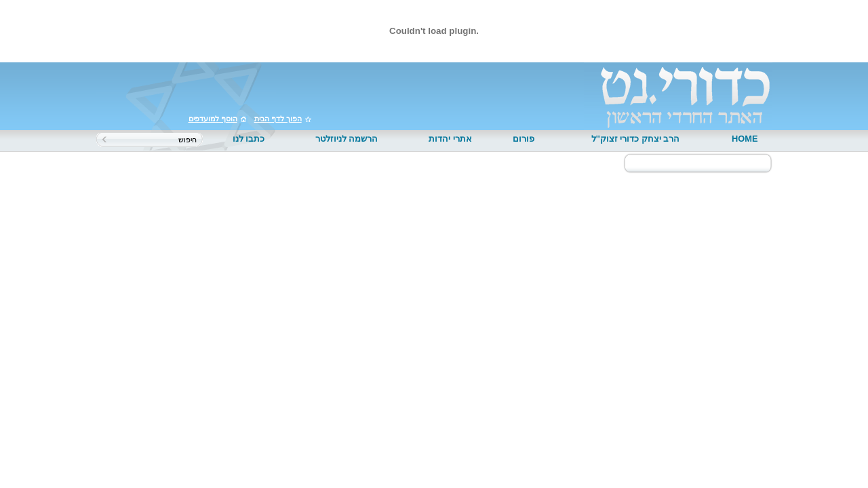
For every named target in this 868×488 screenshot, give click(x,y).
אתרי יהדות (450, 139)
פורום (524, 139)
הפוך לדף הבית (278, 119)
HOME (745, 139)
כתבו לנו (249, 139)
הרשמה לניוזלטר (347, 139)
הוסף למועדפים (213, 119)
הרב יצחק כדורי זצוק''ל (636, 139)
